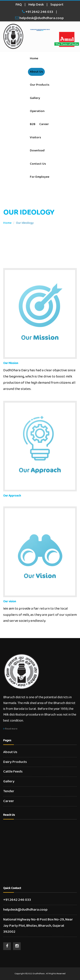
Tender (9, 791)
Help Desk (36, 5)
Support (57, 5)
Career (44, 124)
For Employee (40, 177)
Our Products (40, 85)
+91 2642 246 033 (38, 12)
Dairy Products (15, 762)
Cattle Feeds (13, 772)
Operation (37, 111)
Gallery (35, 98)
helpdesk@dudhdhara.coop (39, 18)
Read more (10, 729)
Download (37, 151)
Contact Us (38, 164)
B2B (33, 124)
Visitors (35, 137)
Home (34, 58)
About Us (36, 72)
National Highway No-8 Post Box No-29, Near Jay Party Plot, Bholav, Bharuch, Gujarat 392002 (38, 926)
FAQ (19, 5)
